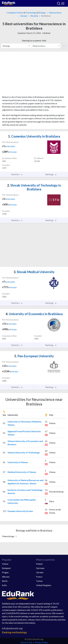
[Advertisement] (34, 75)
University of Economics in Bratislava (34, 314)
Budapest (6, 568)
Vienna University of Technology (24, 452)
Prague (5, 572)
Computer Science (15, 13)
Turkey (39, 581)
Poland (39, 564)
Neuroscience (55, 13)
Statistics (17, 174)
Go (64, 46)
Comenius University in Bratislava (34, 136)
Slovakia (34, 16)
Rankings (51, 174)
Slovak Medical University (34, 272)
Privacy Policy (41, 642)
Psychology (31, 13)
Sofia (4, 585)
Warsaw (6, 577)
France (39, 577)
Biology (42, 13)
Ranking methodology (15, 632)
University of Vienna (18, 462)
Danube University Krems (20, 511)
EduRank (47, 33)
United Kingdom (44, 585)
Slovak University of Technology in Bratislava (34, 187)
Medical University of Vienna (22, 472)
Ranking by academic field (34, 40)
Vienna (5, 564)
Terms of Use (26, 642)
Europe (24, 16)
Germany (40, 568)
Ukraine (40, 572)
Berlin (5, 581)
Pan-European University (34, 356)
